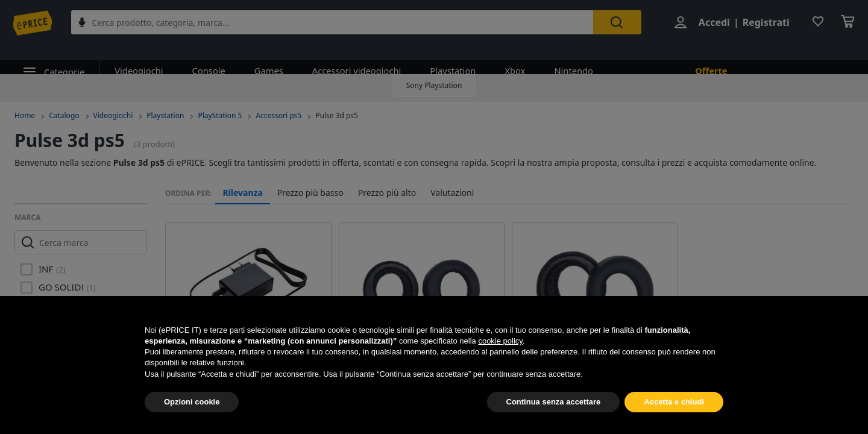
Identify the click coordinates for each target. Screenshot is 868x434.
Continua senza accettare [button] (554, 402)
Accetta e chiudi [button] (674, 402)
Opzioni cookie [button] (192, 402)
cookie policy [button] (500, 341)
